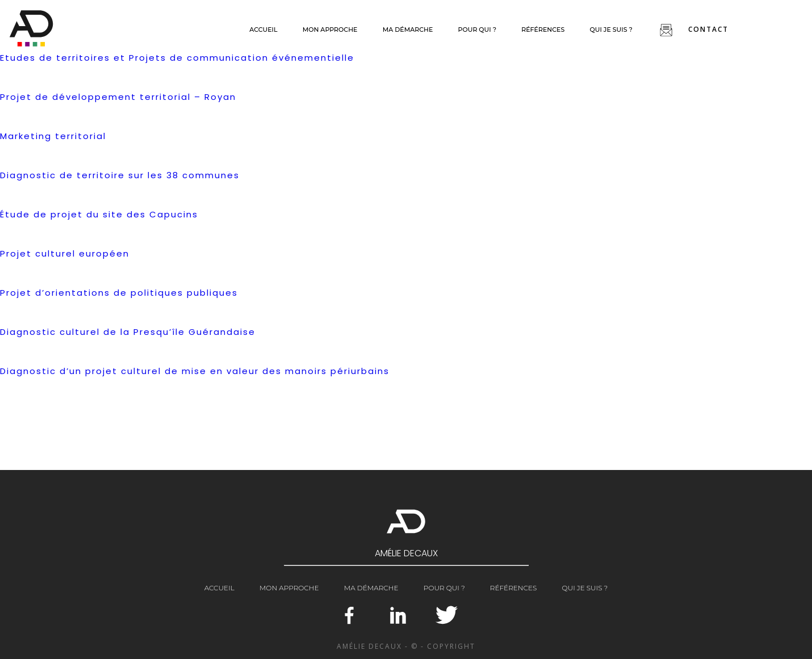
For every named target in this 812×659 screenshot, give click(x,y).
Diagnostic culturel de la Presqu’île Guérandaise (128, 332)
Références (543, 30)
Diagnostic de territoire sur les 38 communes (120, 175)
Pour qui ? (477, 30)
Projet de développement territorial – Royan (118, 97)
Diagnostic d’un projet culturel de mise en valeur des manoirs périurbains (195, 371)
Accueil (263, 30)
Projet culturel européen (65, 253)
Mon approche (330, 30)
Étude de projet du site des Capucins (99, 214)
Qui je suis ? (611, 30)
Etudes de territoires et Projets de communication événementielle (177, 58)
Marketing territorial (53, 136)
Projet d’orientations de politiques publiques (119, 293)
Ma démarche (408, 30)
